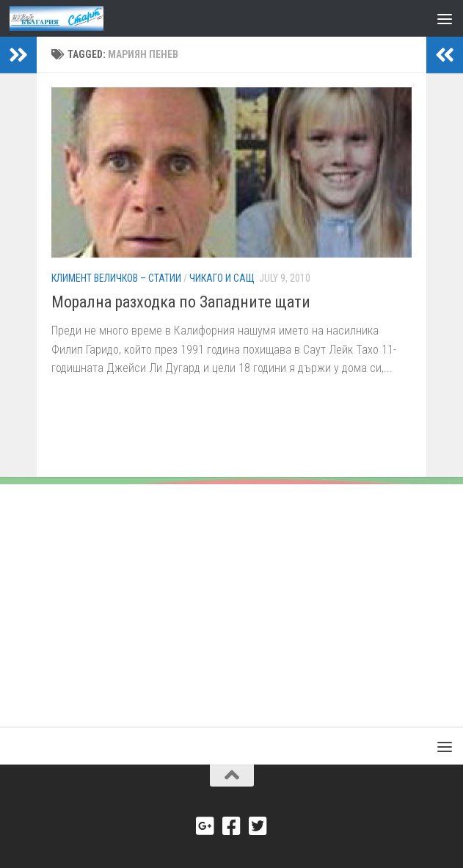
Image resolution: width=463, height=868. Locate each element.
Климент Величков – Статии (116, 278)
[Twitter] (258, 826)
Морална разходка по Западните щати (181, 302)
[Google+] (205, 826)
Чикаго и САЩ (222, 278)
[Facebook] (232, 826)
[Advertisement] (231, 594)
